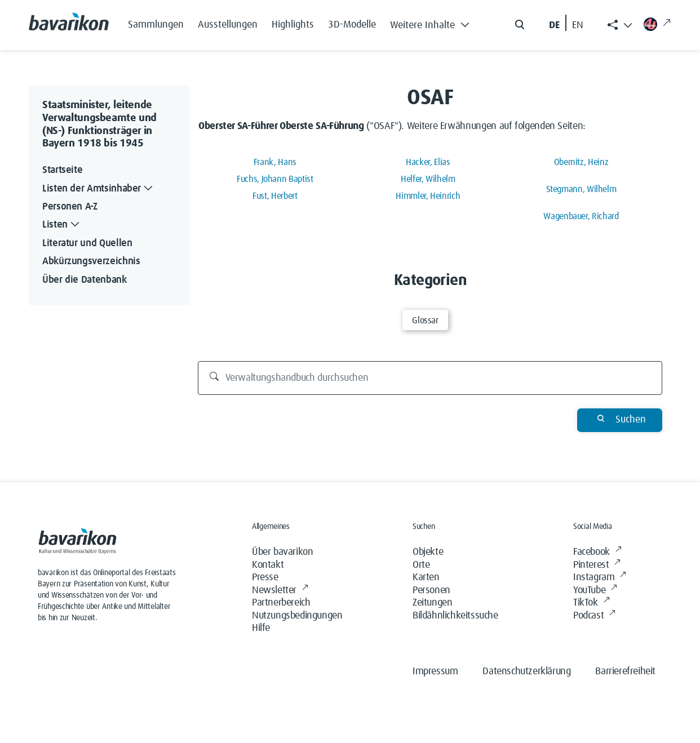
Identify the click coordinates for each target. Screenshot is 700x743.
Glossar (425, 321)
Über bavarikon (282, 552)
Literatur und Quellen (87, 243)
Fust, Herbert (275, 196)
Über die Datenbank (85, 280)
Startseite (62, 170)
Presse (265, 577)
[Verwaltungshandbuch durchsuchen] (430, 378)
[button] (433, 23)
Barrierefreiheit (625, 671)
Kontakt (268, 565)
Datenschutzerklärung (526, 671)
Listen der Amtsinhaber (99, 189)
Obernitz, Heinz (581, 162)
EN (578, 25)
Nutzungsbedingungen (297, 616)
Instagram (600, 578)
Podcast (594, 616)
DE (554, 25)
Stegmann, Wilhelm (581, 189)
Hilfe (261, 628)
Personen (431, 590)
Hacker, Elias (428, 162)
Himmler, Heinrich (428, 196)
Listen (62, 225)
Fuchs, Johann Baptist (275, 179)
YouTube (595, 591)
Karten (426, 577)
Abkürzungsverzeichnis (91, 261)
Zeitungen (432, 603)
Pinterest (597, 565)
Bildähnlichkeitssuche (455, 616)
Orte (421, 565)
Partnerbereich (281, 603)
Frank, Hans (275, 162)
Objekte (428, 552)
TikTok (591, 603)
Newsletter (280, 591)
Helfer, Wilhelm (428, 179)
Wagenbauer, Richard (581, 216)
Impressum (435, 671)
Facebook (597, 552)
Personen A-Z (70, 207)
